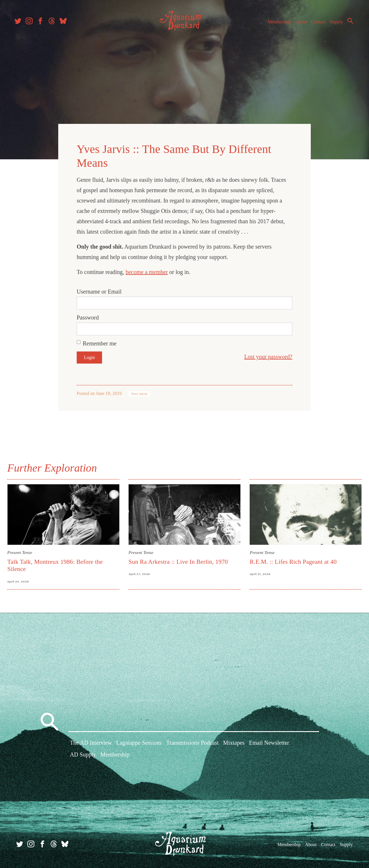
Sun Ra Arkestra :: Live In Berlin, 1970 (179, 560)
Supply (332, 25)
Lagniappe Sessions (139, 742)
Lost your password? (268, 355)
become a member (147, 271)
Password (88, 316)
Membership (275, 25)
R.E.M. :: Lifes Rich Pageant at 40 (293, 560)
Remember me (100, 342)
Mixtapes (234, 742)
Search (346, 24)
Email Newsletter (269, 742)
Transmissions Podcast (193, 742)
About (297, 25)
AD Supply (83, 754)
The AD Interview (91, 742)
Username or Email (99, 290)
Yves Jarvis (139, 393)
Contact (314, 25)
